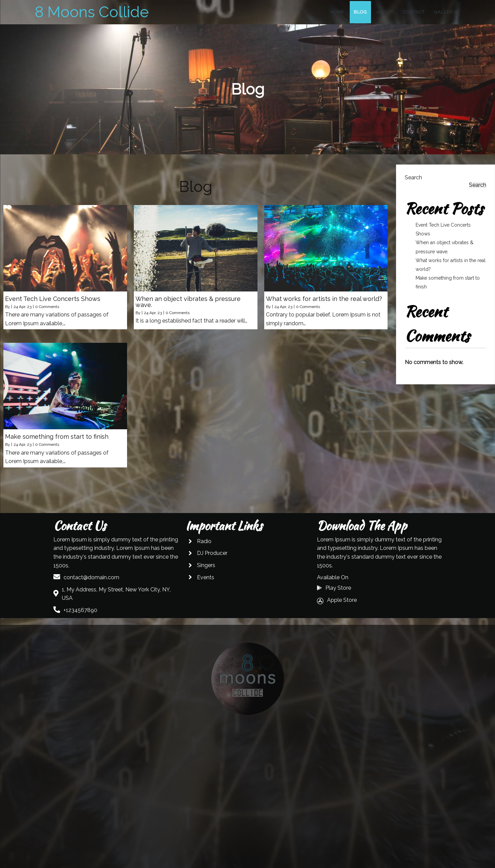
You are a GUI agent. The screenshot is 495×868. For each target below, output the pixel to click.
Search (413, 177)
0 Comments (47, 307)
